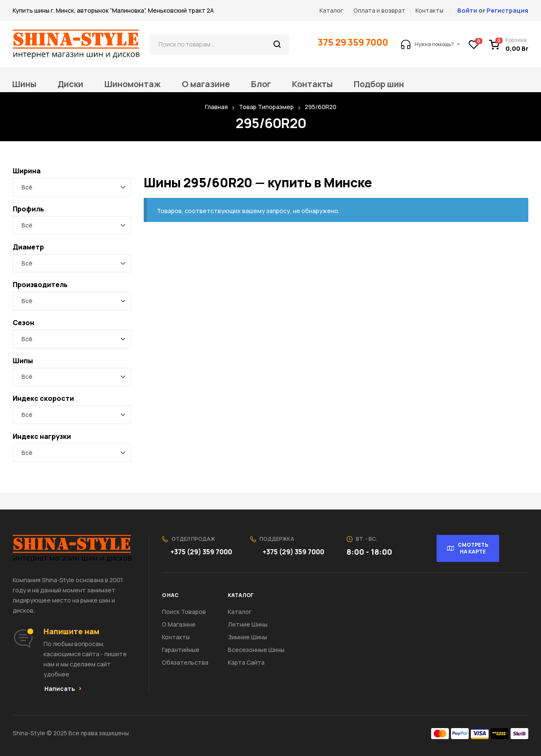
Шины (24, 84)
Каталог (240, 612)
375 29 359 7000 (354, 42)
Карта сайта (246, 662)
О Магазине (179, 624)
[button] (63, 689)
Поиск (277, 44)
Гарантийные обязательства (185, 656)
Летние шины (248, 624)
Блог (261, 84)
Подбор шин (379, 84)
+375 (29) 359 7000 (202, 552)
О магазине (206, 84)
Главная (216, 107)
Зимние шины (247, 637)
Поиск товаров (184, 612)
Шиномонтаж (133, 84)
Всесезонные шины (256, 650)
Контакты (312, 84)
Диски (70, 84)
